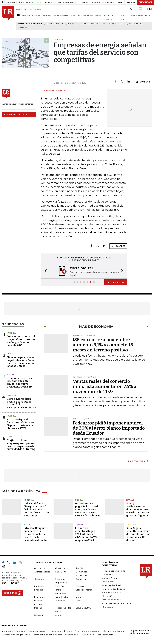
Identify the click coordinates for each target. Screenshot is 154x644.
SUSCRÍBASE (146, 2)
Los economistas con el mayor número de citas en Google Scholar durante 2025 (21, 341)
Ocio (78, 600)
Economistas (53, 24)
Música (27, 524)
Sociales (38, 615)
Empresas (39, 586)
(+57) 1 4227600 (10, 583)
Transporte (133, 524)
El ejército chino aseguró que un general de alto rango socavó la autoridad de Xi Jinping (21, 445)
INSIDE (147, 16)
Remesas (23, 28)
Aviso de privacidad (111, 585)
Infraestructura (62, 597)
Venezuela (29, 500)
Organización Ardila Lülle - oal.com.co (141, 632)
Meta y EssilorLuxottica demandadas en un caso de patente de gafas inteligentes (138, 510)
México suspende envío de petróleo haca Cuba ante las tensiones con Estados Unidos (21, 362)
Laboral (79, 524)
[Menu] (19, 15)
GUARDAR (143, 82)
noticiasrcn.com (105, 635)
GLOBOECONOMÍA (68, 16)
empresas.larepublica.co (60, 631)
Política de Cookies (111, 600)
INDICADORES (137, 16)
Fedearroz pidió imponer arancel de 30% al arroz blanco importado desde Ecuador (109, 428)
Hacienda (11, 333)
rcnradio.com (88, 635)
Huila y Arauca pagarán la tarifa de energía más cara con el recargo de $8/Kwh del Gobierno (88, 510)
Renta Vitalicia (116, 24)
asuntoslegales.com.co (14, 631)
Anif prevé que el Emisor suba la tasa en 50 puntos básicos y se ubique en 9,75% (20, 424)
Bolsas (10, 374)
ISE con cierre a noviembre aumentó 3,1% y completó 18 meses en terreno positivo (103, 345)
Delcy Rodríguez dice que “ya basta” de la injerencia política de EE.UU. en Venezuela (36, 510)
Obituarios (60, 600)
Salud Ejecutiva (83, 608)
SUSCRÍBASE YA (116, 282)
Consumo (39, 579)
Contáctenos (108, 581)
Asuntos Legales (42, 572)
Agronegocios (41, 568)
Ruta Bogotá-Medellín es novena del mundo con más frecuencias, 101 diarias (138, 534)
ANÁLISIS (99, 16)
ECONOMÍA (37, 16)
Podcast (38, 608)
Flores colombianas (89, 24)
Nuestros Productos (111, 578)
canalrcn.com (72, 635)
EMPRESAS (48, 16)
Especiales (60, 586)
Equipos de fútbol (134, 24)
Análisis (79, 568)
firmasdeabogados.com (87, 631)
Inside (79, 597)
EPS (104, 24)
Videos (58, 615)
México (10, 354)
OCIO (56, 16)
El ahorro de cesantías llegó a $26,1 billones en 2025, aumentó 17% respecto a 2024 (87, 534)
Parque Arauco (70, 24)
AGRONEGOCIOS (86, 16)
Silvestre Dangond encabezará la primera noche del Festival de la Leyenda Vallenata (35, 534)
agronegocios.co (36, 631)
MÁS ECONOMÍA (137, 461)
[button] (45, 271)
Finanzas (38, 590)
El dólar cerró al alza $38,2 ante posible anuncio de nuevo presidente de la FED (19, 382)
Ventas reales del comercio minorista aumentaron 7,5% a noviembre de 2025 (105, 386)
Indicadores (40, 597)
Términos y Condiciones (113, 589)
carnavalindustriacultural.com (48, 635)
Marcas (130, 500)
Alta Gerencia (62, 568)
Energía (79, 500)
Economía (81, 579)
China (9, 437)
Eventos (80, 586)
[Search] (131, 9)
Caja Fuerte (61, 572)
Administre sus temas (15, 114)
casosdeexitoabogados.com (16, 635)
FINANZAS (26, 16)
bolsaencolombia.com (113, 631)
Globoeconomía (84, 590)
